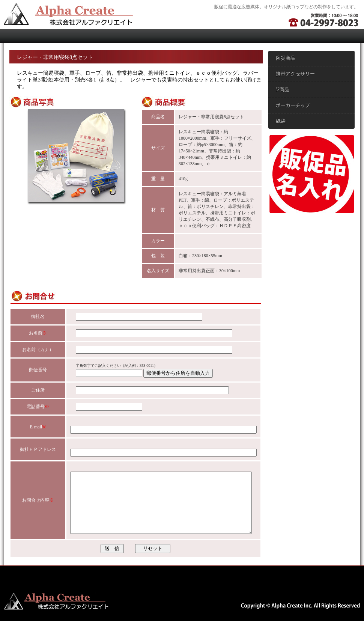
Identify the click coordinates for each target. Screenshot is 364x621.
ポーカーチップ (293, 106)
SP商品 (283, 90)
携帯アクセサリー (295, 74)
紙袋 (281, 121)
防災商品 (286, 58)
